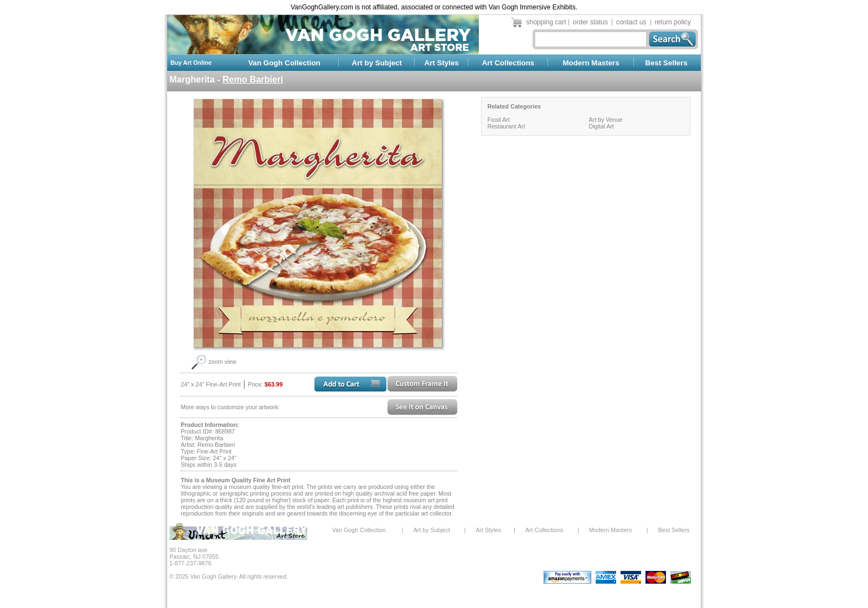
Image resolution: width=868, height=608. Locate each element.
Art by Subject (377, 63)
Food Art (498, 120)
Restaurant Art (506, 126)
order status (590, 22)
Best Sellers (666, 63)
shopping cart (546, 22)
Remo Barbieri (253, 79)
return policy (673, 22)
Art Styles (442, 63)
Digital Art (601, 126)
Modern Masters (591, 63)
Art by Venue (605, 120)
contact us (631, 22)
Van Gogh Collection (284, 63)
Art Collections (508, 63)
